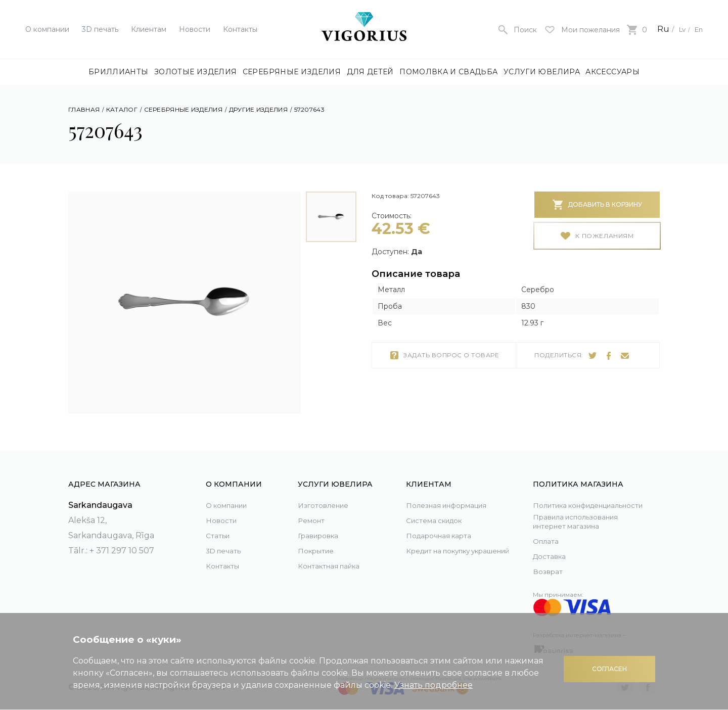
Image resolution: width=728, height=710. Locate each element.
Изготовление (328, 493)
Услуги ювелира (542, 72)
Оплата (548, 541)
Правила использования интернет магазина (586, 520)
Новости (195, 29)
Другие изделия (258, 109)
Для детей (370, 72)
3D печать (100, 29)
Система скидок (441, 509)
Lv (677, 29)
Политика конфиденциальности (581, 497)
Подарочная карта (445, 524)
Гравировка (323, 524)
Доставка (553, 556)
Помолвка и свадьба (448, 72)
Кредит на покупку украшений (447, 547)
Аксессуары (612, 72)
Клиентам (149, 29)
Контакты (240, 29)
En (697, 29)
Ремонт (314, 509)
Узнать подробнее (434, 685)
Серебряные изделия (292, 72)
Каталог (122, 109)
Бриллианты (119, 72)
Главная (84, 109)
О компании (47, 29)
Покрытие (320, 539)
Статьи (220, 524)
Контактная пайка (336, 554)
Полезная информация (456, 493)
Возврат (550, 571)
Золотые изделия (195, 72)
